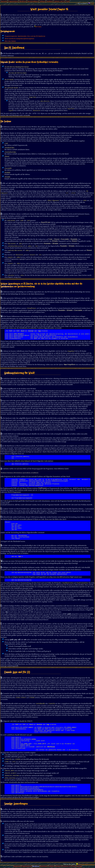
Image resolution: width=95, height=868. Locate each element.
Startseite (4, 1)
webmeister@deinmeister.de (86, 864)
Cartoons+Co (67, 866)
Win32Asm (23, 1)
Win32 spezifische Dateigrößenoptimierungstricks (19, 39)
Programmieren (13, 1)
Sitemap (79, 866)
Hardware (50, 1)
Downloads (44, 866)
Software (42, 1)
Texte (68, 1)
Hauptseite (17, 866)
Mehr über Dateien (10, 41)
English (92, 4)
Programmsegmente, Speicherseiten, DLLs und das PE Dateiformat (25, 36)
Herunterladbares (33, 1)
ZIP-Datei (38, 27)
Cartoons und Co (59, 1)
